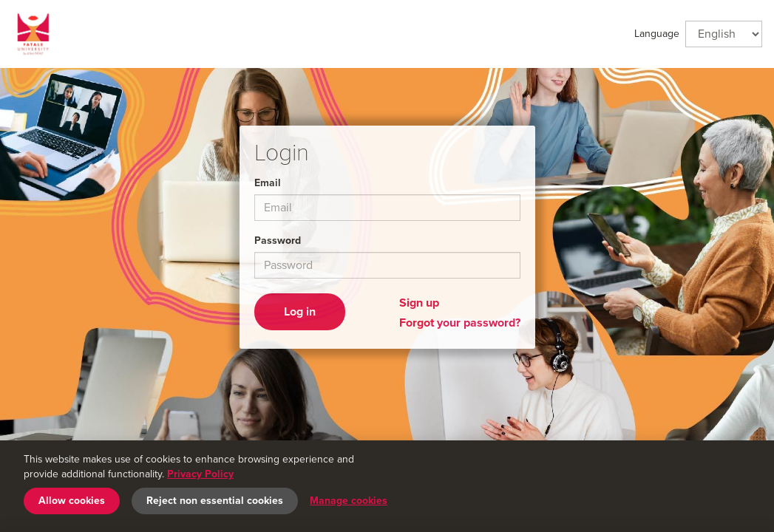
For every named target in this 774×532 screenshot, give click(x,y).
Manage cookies (349, 501)
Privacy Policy (200, 474)
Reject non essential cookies (215, 501)
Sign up (419, 303)
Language (657, 34)
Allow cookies (72, 501)
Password (278, 241)
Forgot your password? (460, 323)
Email (268, 183)
